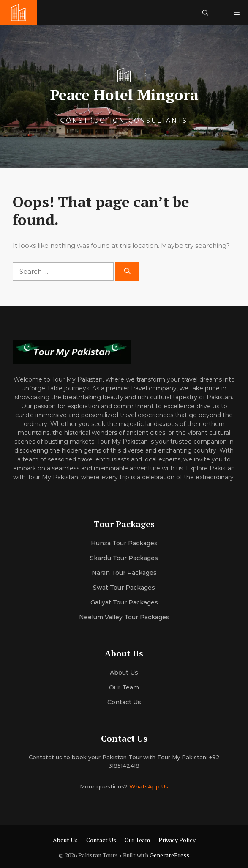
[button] (205, 13)
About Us (65, 840)
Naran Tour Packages (124, 573)
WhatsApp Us (149, 786)
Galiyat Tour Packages (124, 602)
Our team (124, 687)
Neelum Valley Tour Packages (124, 617)
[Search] (127, 272)
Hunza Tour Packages (124, 543)
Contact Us (124, 702)
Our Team (137, 840)
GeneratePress (169, 855)
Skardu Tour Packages (124, 558)
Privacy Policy (177, 840)
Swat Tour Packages (124, 588)
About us (124, 673)
